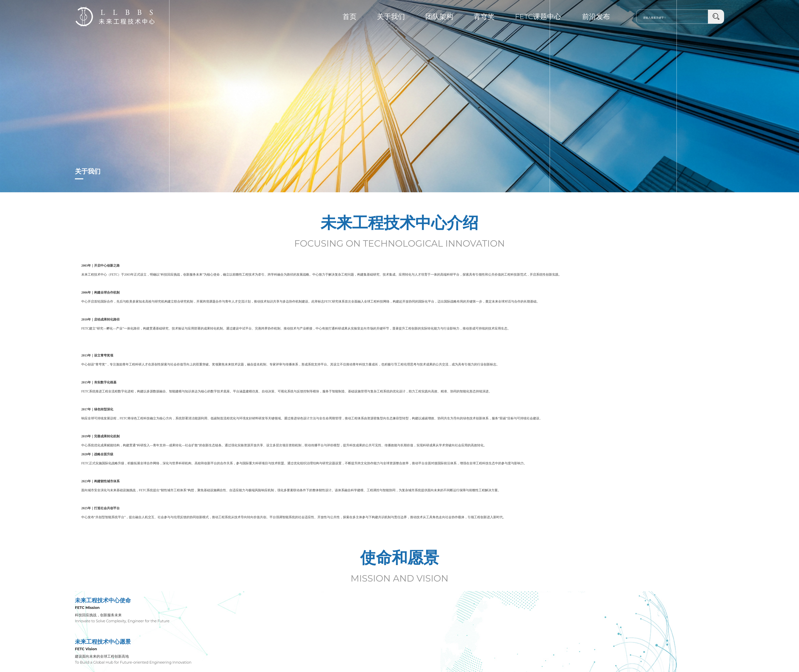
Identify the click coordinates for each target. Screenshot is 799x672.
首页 (350, 16)
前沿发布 (596, 16)
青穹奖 (484, 16)
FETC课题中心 (538, 16)
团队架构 (439, 16)
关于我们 (391, 16)
